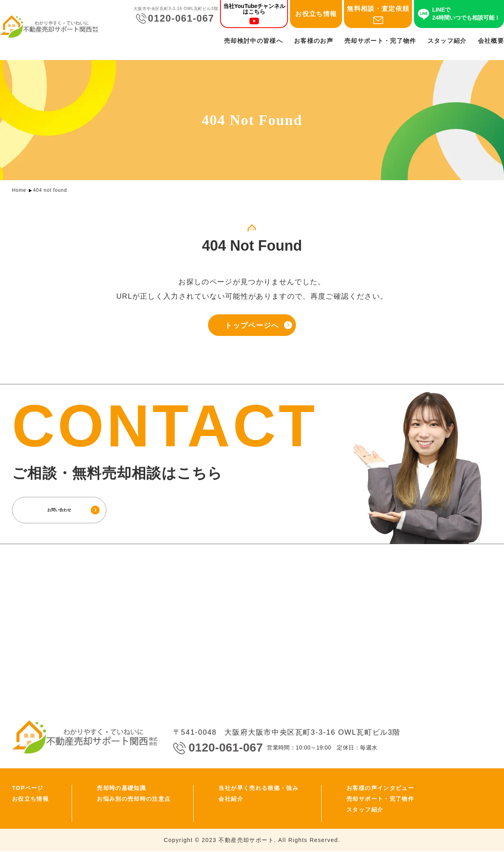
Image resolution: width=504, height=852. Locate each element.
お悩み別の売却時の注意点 (134, 800)
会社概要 (491, 41)
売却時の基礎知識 (121, 789)
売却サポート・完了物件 (380, 41)
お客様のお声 (314, 41)
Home (19, 190)
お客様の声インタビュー (380, 789)
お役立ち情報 (316, 14)
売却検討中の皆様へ (253, 41)
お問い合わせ (70, 510)
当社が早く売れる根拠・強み (258, 789)
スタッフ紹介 (447, 41)
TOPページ (28, 789)
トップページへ (252, 326)
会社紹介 (231, 800)
